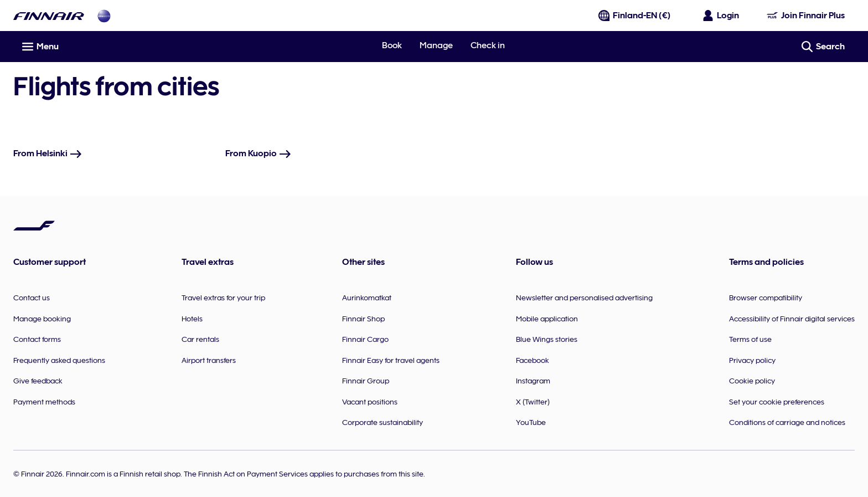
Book (392, 45)
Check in (488, 45)
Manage (436, 45)
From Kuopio (259, 153)
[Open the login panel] (721, 16)
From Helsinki (48, 153)
